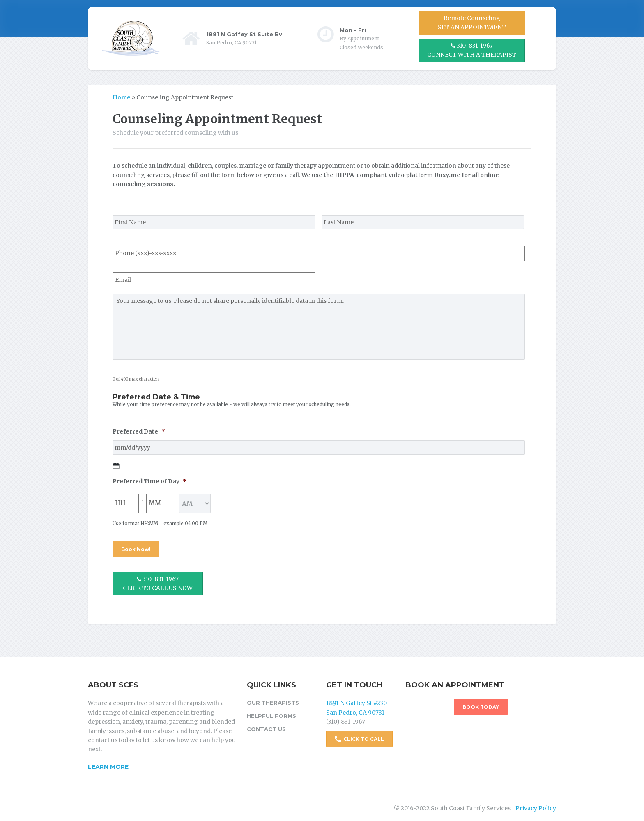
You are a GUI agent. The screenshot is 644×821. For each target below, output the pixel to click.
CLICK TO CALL (359, 739)
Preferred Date (139, 431)
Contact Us (266, 729)
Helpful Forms (271, 716)
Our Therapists (273, 703)
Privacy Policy (536, 808)
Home (121, 97)
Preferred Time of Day (149, 481)
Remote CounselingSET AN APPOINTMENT (472, 23)
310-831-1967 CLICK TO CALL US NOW (158, 583)
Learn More (108, 767)
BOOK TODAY (481, 707)
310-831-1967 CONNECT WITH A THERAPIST (472, 50)
